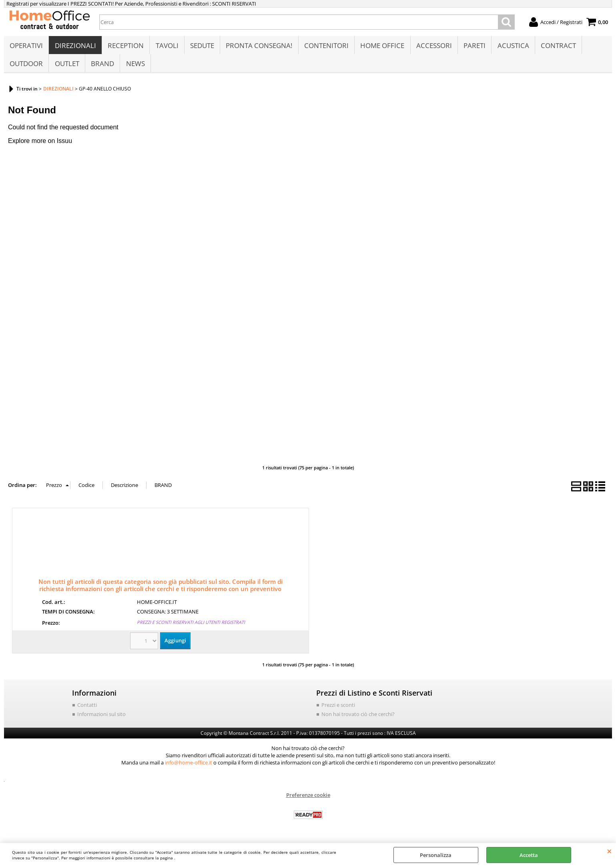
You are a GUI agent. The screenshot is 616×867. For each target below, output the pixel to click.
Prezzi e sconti (338, 709)
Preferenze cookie (308, 799)
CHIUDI (609, 851)
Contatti (87, 709)
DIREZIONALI (75, 47)
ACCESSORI (432, 47)
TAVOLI (166, 47)
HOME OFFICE (381, 47)
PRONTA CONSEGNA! (258, 47)
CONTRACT (556, 47)
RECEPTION (125, 47)
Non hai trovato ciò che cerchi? (358, 718)
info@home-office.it (189, 767)
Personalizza (436, 855)
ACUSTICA (511, 47)
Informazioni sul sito (101, 718)
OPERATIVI (26, 47)
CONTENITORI (325, 47)
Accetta (529, 855)
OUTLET (67, 67)
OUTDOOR (26, 67)
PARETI (473, 47)
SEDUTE (201, 47)
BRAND (102, 67)
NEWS (135, 67)
